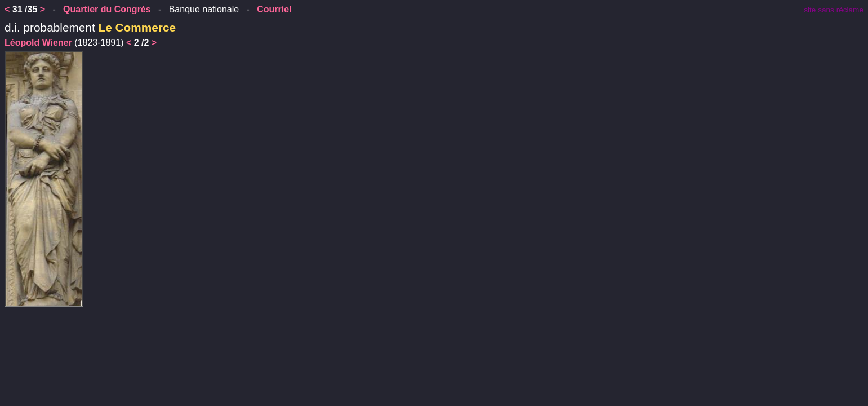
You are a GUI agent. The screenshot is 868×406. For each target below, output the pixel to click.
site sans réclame (834, 10)
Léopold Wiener (38, 43)
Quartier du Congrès (107, 9)
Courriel (274, 9)
